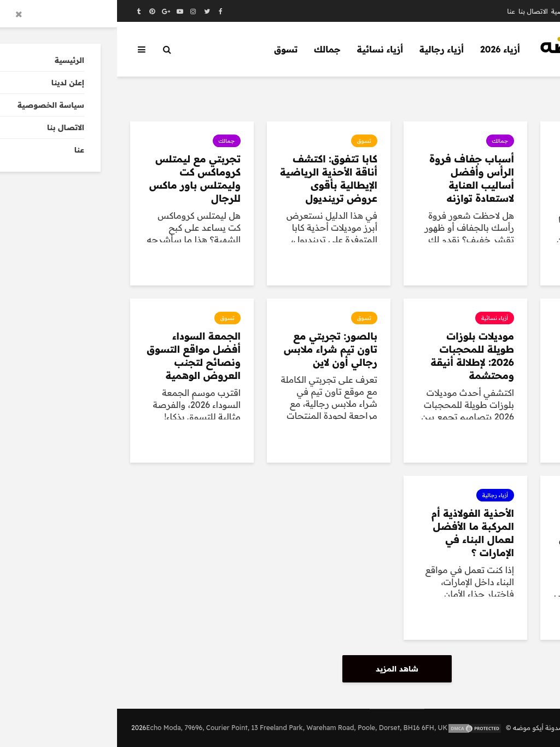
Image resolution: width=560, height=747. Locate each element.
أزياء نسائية (263, 49)
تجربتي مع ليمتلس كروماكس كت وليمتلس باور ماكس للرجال (78, 179)
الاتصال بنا (416, 11)
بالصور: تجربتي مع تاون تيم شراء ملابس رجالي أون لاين (214, 349)
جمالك (210, 49)
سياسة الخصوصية (461, 11)
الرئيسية (533, 11)
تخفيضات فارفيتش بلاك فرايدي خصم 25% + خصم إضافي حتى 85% (488, 533)
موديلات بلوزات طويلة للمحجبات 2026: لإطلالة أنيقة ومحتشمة (355, 356)
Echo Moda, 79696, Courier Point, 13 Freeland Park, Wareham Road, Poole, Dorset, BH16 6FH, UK (180, 728)
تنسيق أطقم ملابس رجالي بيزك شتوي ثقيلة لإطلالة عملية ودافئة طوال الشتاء (489, 179)
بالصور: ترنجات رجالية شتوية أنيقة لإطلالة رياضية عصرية (491, 356)
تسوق (169, 49)
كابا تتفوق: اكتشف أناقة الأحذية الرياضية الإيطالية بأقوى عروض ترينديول (212, 179)
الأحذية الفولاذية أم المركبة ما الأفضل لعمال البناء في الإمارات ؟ (356, 533)
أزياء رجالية (325, 49)
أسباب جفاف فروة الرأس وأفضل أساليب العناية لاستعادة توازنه (355, 179)
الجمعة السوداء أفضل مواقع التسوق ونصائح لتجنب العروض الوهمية (77, 356)
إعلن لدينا (504, 11)
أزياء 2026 (383, 49)
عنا (394, 11)
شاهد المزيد (280, 669)
